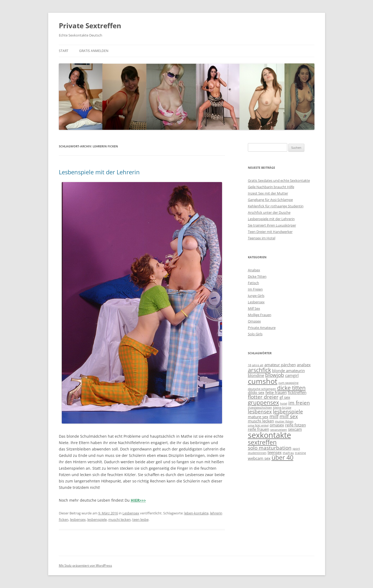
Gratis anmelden (94, 51)
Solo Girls (255, 334)
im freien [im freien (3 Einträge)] (299, 403)
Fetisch (253, 283)
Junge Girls (256, 296)
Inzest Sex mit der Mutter (268, 193)
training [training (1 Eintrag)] (300, 453)
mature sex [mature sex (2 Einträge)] (258, 417)
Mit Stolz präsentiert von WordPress (85, 565)
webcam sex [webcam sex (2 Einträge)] (259, 458)
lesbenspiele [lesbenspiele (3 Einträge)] (288, 411)
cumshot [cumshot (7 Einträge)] (263, 381)
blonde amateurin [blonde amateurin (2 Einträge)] (288, 370)
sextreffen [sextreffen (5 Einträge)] (262, 442)
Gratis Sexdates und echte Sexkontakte (279, 180)
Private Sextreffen (90, 26)
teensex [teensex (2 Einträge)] (275, 452)
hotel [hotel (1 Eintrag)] (284, 404)
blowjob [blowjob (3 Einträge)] (275, 375)
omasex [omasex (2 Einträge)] (277, 425)
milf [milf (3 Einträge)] (274, 416)
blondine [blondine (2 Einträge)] (256, 375)
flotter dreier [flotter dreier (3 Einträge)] (263, 397)
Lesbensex (131, 513)
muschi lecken (120, 519)
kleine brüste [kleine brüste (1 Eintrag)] (282, 408)
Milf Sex (254, 308)
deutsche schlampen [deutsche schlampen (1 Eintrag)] (262, 389)
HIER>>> (138, 500)
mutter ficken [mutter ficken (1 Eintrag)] (284, 421)
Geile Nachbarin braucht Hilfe (271, 187)
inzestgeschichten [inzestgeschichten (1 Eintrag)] (260, 408)
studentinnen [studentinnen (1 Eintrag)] (257, 453)
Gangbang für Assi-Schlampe (270, 200)
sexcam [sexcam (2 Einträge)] (295, 429)
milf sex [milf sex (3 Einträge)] (289, 416)
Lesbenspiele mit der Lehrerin (99, 172)
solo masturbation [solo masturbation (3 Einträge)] (270, 448)
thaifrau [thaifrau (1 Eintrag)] (288, 453)
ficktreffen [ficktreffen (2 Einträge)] (297, 392)
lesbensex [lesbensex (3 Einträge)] (260, 411)
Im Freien (255, 289)
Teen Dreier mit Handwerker (270, 232)
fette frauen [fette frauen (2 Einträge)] (276, 392)
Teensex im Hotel (262, 238)
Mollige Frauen (260, 315)
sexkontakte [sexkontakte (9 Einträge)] (269, 435)
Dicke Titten (257, 276)
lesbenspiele (97, 519)
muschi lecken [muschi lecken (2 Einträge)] (261, 421)
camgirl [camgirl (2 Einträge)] (292, 375)
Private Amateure (262, 328)
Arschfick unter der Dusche (269, 212)
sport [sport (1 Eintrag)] (296, 449)
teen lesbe (140, 519)
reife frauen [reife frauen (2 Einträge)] (259, 429)
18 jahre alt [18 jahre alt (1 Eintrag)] (256, 365)
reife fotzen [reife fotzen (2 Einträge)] (296, 425)
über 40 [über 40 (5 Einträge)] (282, 457)
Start (64, 51)
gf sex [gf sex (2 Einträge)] (285, 397)
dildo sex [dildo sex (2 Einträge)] (256, 392)
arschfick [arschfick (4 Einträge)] (259, 370)
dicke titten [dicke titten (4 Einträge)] (291, 388)
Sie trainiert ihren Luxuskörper (272, 225)
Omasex (254, 321)
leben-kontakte (196, 513)
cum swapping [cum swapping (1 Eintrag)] (288, 383)
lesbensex (78, 519)
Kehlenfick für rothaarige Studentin (276, 206)
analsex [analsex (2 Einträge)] (304, 365)
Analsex (254, 270)
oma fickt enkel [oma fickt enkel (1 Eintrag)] (258, 425)
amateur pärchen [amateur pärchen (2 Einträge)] (280, 365)
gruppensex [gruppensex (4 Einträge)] (263, 402)
